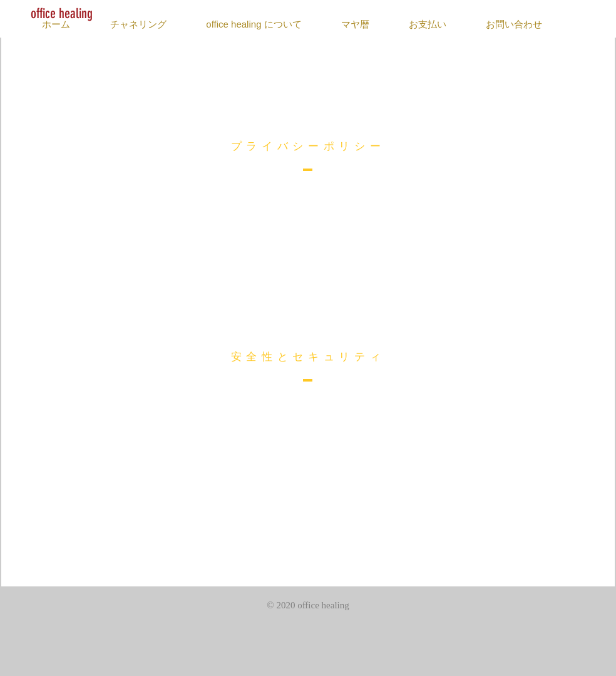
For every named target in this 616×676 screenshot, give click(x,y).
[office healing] (62, 14)
